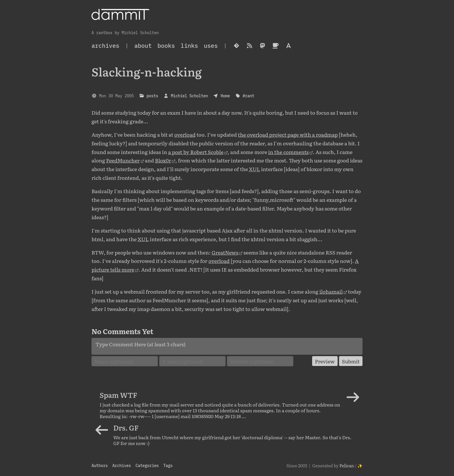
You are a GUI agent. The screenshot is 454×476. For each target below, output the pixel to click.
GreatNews (225, 252)
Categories (147, 465)
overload (185, 134)
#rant (248, 96)
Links (189, 46)
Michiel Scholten (189, 96)
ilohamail (331, 291)
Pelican (347, 465)
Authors (100, 465)
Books (166, 46)
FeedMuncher (123, 160)
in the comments (288, 152)
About (143, 46)
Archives (122, 465)
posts (152, 96)
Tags (168, 465)
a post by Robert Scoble (196, 152)
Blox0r (163, 160)
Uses (211, 46)
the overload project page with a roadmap (288, 134)
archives (105, 46)
